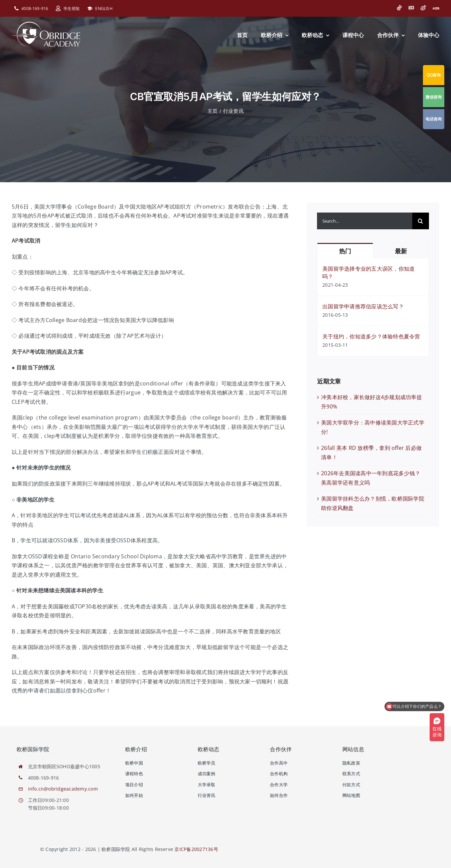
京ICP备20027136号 (196, 849)
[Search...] (365, 221)
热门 (345, 251)
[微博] (423, 8)
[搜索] (421, 221)
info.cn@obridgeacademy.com (63, 789)
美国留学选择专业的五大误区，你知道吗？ (368, 272)
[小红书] (436, 8)
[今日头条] (411, 8)
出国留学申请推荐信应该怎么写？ (363, 306)
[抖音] (399, 8)
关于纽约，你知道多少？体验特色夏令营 (371, 336)
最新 (401, 251)
